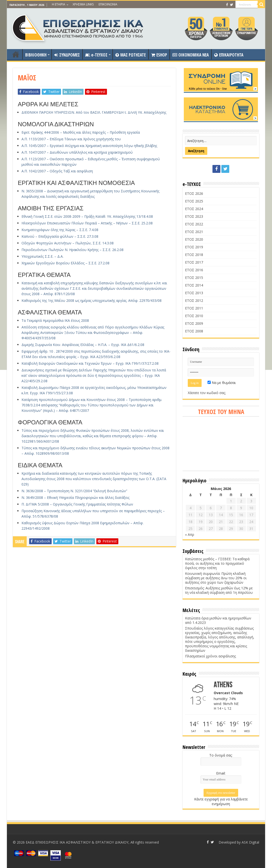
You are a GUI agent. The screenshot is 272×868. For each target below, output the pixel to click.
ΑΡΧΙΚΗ (16, 54)
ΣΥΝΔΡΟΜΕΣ (67, 55)
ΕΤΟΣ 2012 (194, 300)
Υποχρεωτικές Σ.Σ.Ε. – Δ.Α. (42, 256)
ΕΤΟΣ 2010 (194, 316)
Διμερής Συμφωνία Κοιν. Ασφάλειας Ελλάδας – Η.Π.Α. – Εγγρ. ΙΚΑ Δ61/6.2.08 (83, 345)
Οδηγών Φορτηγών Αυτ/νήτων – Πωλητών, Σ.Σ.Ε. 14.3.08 (68, 243)
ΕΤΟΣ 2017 (194, 262)
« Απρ (190, 534)
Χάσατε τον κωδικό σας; (207, 393)
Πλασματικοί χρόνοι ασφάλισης (210, 656)
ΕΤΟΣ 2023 (194, 216)
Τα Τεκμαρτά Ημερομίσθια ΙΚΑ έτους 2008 (55, 320)
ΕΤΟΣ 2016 (194, 270)
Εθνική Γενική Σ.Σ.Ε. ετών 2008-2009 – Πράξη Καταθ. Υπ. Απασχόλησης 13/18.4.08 (87, 216)
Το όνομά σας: (221, 755)
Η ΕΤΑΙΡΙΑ (59, 4)
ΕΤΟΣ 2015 (194, 278)
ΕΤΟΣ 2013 (194, 293)
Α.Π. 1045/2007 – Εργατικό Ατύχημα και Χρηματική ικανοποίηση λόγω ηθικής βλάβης (89, 146)
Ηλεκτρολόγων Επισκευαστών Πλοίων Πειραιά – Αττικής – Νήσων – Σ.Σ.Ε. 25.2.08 (87, 223)
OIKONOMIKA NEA (191, 55)
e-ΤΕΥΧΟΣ (96, 55)
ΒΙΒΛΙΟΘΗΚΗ (36, 55)
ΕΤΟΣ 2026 (194, 193)
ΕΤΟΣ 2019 (194, 247)
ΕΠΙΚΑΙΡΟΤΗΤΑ (229, 55)
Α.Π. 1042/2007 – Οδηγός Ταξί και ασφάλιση (57, 171)
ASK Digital (250, 842)
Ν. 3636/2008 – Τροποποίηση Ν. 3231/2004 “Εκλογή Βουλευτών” (74, 491)
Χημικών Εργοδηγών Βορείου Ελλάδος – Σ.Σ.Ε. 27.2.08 (65, 263)
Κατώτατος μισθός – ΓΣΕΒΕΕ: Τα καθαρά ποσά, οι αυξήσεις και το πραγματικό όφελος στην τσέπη (217, 563)
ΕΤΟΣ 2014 (194, 285)
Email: (221, 773)
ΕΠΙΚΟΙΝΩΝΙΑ (108, 4)
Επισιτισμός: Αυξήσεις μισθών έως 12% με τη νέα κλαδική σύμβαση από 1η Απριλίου (219, 590)
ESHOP (159, 55)
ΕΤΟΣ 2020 (194, 239)
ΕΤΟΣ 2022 (194, 224)
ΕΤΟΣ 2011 (194, 308)
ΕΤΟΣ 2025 (194, 201)
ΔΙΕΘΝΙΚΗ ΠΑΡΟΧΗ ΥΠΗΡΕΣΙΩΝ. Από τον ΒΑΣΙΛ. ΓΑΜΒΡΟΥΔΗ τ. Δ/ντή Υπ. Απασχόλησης (94, 112)
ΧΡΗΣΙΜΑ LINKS (83, 4)
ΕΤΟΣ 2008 (194, 331)
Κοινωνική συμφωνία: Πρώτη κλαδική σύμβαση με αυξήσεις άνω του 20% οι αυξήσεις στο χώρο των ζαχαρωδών (216, 578)
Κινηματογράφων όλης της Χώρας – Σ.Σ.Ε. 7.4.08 (60, 230)
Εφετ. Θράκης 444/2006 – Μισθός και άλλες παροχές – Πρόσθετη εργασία (81, 132)
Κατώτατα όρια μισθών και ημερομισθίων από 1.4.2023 (218, 620)
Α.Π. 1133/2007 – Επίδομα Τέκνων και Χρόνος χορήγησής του (71, 139)
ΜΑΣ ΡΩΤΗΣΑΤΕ (131, 55)
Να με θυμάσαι (222, 383)
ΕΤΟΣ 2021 (194, 232)
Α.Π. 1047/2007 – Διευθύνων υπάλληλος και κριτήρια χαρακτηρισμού (77, 152)
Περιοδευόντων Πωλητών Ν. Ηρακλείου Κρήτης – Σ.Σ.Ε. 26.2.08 (73, 250)
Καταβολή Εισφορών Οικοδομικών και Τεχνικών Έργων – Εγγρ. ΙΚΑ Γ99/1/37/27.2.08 (90, 363)
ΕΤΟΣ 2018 (194, 255)
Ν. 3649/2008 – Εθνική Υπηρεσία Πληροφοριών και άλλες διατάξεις (75, 497)
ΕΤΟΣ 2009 (194, 323)
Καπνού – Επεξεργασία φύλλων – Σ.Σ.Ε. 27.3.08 (60, 236)
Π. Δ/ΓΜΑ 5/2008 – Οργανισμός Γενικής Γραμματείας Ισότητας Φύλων (77, 504)
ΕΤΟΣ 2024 (194, 209)
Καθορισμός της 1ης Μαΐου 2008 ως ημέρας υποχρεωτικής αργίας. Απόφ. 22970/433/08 (92, 300)
